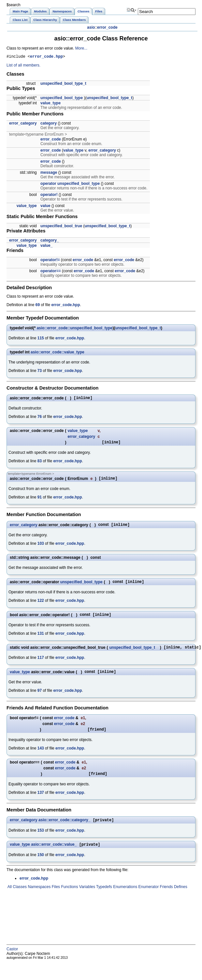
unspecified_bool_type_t (63, 84)
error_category (23, 124)
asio (91, 27)
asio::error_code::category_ (64, 830)
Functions (69, 898)
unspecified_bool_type (62, 99)
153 (41, 840)
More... (81, 48)
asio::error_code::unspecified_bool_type (75, 329)
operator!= (50, 261)
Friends (166, 898)
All (9, 898)
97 (40, 698)
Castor (12, 960)
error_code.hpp (46, 57)
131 (41, 639)
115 (41, 339)
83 (40, 464)
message (49, 173)
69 (38, 306)
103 (41, 548)
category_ (50, 241)
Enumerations (125, 898)
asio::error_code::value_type (58, 353)
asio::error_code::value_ (54, 855)
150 (41, 866)
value (45, 207)
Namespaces (39, 898)
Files (55, 898)
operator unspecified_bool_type (70, 185)
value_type (50, 104)
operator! (49, 196)
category (49, 124)
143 (41, 757)
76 (40, 419)
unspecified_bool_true (61, 227)
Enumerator (148, 898)
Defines (180, 898)
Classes (19, 898)
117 (41, 664)
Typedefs (104, 898)
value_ (46, 246)
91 (40, 501)
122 (41, 606)
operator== (51, 272)
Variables (86, 898)
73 (40, 372)
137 (41, 802)
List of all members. (23, 66)
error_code (107, 27)
